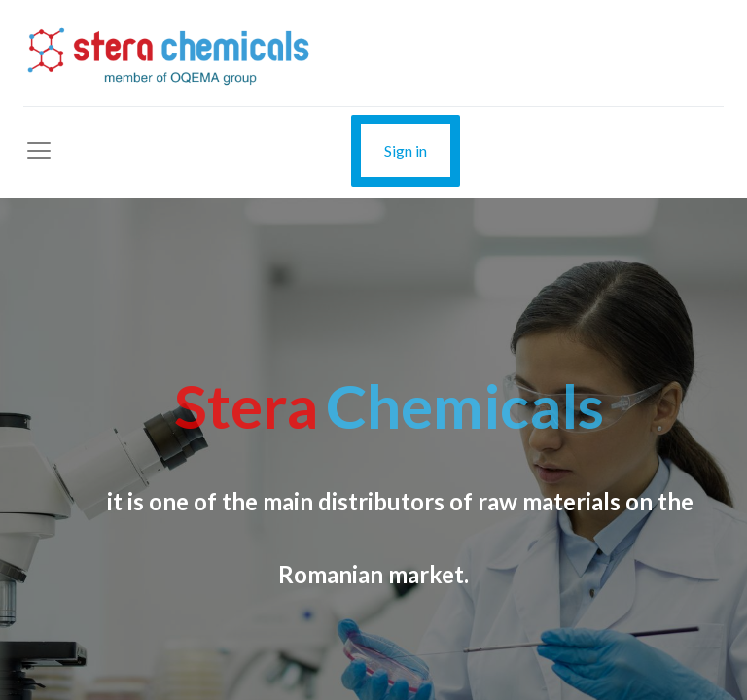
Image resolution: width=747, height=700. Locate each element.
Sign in (406, 150)
